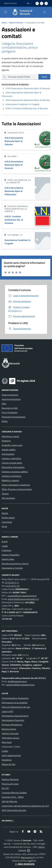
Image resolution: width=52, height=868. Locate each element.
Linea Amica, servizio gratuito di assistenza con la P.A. (26, 806)
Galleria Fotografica (11, 555)
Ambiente (6, 441)
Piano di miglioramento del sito (16, 707)
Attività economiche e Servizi (15, 564)
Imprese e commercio (11, 476)
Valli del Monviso (9, 801)
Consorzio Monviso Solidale (14, 793)
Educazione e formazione (13, 467)
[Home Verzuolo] (25, 12)
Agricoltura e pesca (10, 436)
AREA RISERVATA (24, 864)
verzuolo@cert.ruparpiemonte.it (22, 596)
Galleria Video (8, 559)
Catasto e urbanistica (11, 458)
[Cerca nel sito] (45, 12)
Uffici (4, 404)
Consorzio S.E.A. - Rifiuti (13, 797)
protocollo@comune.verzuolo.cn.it (23, 599)
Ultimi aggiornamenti (11, 755)
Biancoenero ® (28, 857)
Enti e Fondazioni (10, 412)
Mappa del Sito (9, 764)
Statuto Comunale (10, 733)
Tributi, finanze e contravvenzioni (17, 489)
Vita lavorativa (8, 498)
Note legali (7, 742)
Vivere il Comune (16, 23)
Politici (5, 421)
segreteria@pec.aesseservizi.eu (20, 685)
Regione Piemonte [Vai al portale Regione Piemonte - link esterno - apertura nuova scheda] (10, 3)
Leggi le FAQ (7, 711)
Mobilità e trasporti (10, 480)
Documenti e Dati (10, 408)
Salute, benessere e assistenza (16, 485)
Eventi (5, 542)
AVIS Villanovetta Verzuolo (14, 810)
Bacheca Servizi (9, 729)
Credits (5, 751)
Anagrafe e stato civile (12, 445)
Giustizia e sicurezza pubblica (15, 472)
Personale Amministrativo (14, 417)
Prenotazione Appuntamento (15, 716)
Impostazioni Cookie (11, 747)
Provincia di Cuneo (10, 784)
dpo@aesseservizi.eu (17, 681)
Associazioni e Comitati (12, 568)
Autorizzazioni (8, 454)
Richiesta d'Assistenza (12, 725)
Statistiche (7, 760)
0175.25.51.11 (12, 583)
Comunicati (7, 522)
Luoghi (5, 546)
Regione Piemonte (10, 779)
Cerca (44, 77)
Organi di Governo (10, 395)
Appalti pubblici (9, 450)
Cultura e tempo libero (12, 463)
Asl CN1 (5, 788)
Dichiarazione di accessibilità (15, 703)
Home (4, 23)
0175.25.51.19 (13, 586)
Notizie (5, 513)
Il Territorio (6, 550)
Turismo (5, 494)
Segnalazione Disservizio (13, 720)
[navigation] (6, 12)
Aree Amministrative (11, 399)
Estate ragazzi (8, 518)
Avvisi (4, 526)
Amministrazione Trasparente (15, 698)
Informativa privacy (11, 738)
